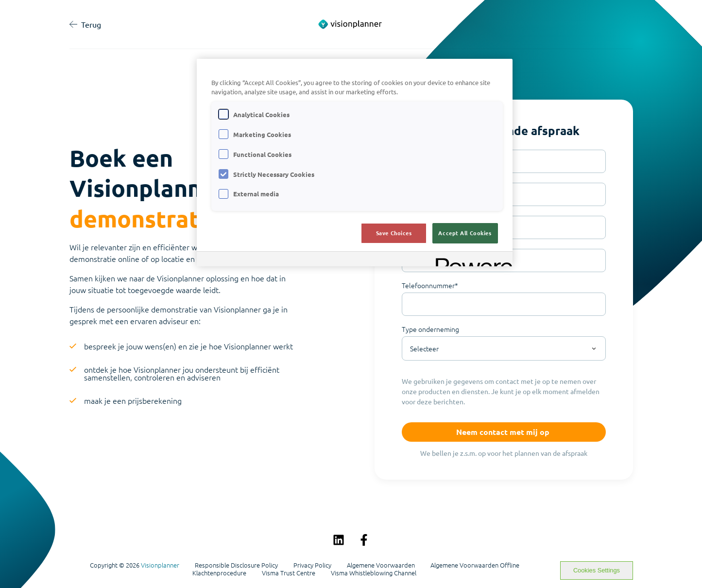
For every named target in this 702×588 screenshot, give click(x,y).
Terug (85, 24)
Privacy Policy (312, 565)
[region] (355, 163)
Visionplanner (160, 565)
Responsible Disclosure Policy (236, 565)
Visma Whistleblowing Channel (374, 573)
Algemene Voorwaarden (381, 565)
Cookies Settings (597, 570)
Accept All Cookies (465, 233)
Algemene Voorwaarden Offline (475, 565)
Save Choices (394, 233)
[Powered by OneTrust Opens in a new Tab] (471, 260)
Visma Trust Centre (289, 573)
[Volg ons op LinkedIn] (339, 540)
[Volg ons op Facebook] (364, 540)
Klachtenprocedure (219, 573)
